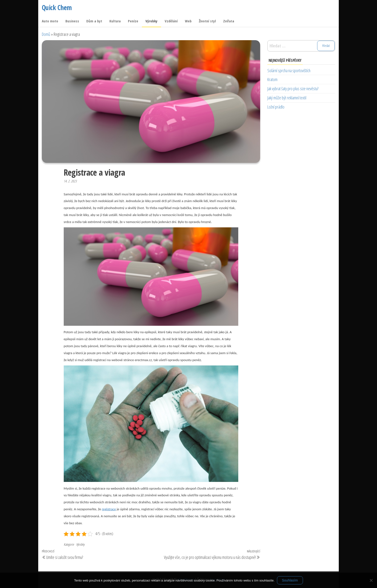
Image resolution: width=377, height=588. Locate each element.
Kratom (272, 79)
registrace (109, 509)
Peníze (133, 21)
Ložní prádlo (276, 107)
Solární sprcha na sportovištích (289, 70)
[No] (371, 580)
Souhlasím (290, 580)
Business (72, 21)
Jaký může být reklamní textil (287, 98)
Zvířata (229, 21)
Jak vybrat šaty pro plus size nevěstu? (293, 89)
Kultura (115, 21)
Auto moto (50, 21)
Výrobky (151, 21)
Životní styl (207, 21)
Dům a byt (94, 21)
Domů (46, 34)
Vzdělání (171, 21)
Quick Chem (57, 7)
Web (188, 21)
